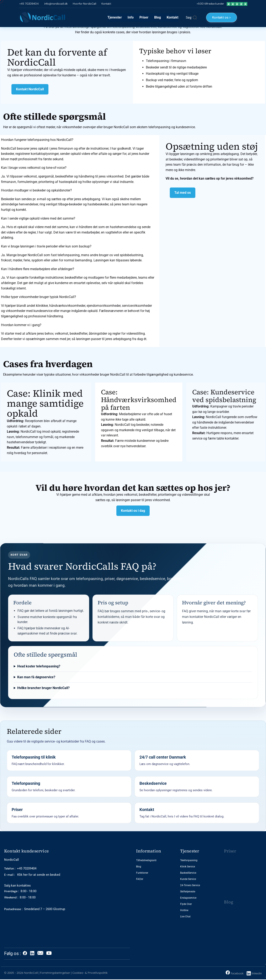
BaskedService (188, 873)
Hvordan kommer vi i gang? (21, 325)
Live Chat (185, 917)
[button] (78, 140)
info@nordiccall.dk (56, 4)
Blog (158, 17)
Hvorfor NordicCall (84, 4)
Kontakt (106, 4)
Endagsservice (188, 898)
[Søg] (191, 17)
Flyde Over (186, 904)
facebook (235, 973)
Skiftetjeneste (188, 892)
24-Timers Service (190, 885)
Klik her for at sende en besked (32, 875)
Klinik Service (188, 867)
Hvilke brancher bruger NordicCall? (43, 688)
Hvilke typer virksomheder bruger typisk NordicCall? (39, 297)
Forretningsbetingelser (55, 973)
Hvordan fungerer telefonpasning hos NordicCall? (37, 140)
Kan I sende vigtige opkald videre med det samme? (38, 218)
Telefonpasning (189, 860)
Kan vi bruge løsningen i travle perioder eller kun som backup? (46, 246)
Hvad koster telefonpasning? (39, 666)
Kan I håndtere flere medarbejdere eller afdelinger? (38, 269)
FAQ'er (140, 879)
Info (131, 17)
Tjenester (115, 17)
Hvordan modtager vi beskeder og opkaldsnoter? (36, 190)
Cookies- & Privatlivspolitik (90, 973)
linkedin (257, 973)
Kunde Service (188, 879)
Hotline (184, 910)
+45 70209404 (29, 4)
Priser (144, 17)
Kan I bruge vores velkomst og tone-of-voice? (34, 168)
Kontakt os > (222, 17)
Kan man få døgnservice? (36, 677)
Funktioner (142, 873)
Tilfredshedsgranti (146, 860)
